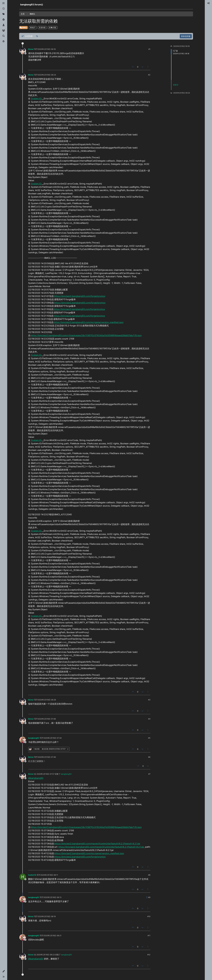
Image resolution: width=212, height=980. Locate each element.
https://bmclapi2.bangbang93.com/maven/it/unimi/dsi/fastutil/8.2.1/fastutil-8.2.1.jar (97, 844)
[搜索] (4, 36)
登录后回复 (186, 36)
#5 (149, 738)
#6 (149, 757)
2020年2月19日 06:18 (47, 49)
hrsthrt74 (32, 875)
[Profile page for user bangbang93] (23, 740)
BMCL (23, 27)
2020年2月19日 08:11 (49, 875)
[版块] (4, 3)
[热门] (4, 20)
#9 (149, 897)
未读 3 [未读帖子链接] (176, 85)
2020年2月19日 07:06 (47, 719)
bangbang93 (34, 738)
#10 (149, 916)
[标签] (4, 14)
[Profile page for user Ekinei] (23, 51)
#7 (149, 774)
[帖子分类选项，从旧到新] (27, 36)
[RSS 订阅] (37, 36)
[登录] (208, 3)
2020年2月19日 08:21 (52, 936)
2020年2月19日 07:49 (47, 757)
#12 (149, 955)
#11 (149, 936)
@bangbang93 (36, 778)
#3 (149, 700)
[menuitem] (208, 3)
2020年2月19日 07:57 (45, 774)
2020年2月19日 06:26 (47, 700)
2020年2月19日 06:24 (47, 75)
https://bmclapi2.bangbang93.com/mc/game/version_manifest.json (89, 322)
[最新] (4, 9)
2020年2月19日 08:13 (52, 897)
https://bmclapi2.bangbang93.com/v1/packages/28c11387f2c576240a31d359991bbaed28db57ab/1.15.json (86, 335)
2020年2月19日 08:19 (47, 916)
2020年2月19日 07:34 (52, 738)
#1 (149, 49)
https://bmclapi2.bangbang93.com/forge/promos (80, 296)
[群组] (4, 31)
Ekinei (31, 49)
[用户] (4, 25)
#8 (149, 875)
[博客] (4, 41)
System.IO (36, 99)
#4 (149, 719)
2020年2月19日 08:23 (46, 955)
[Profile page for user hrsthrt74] (23, 877)
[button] (4, 971)
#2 (149, 75)
